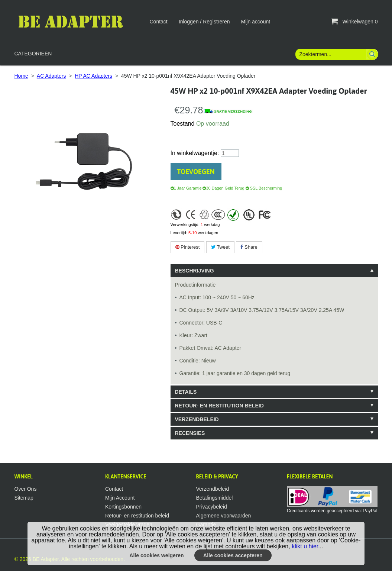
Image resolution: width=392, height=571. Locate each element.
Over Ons (26, 489)
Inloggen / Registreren (204, 22)
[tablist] (274, 352)
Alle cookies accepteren (233, 555)
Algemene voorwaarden (224, 516)
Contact (159, 22)
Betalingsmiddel (215, 498)
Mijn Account (120, 498)
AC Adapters (51, 76)
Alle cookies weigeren (156, 555)
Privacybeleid (212, 507)
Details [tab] (186, 392)
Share (249, 247)
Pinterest (188, 247)
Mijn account (256, 22)
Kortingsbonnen (123, 507)
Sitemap (24, 498)
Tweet (220, 247)
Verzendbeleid (213, 489)
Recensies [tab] (190, 433)
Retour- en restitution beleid (137, 516)
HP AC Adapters (93, 76)
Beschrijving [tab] (195, 271)
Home (21, 76)
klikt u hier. (306, 546)
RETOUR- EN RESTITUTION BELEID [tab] (219, 406)
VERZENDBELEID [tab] (197, 419)
